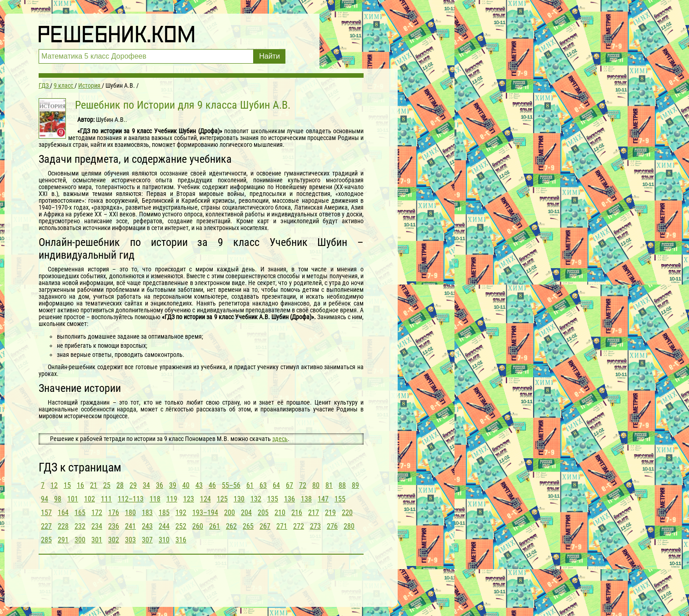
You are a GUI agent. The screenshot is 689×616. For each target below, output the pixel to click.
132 (256, 499)
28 (120, 485)
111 (106, 499)
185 (164, 513)
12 (54, 485)
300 (80, 540)
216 (297, 513)
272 (299, 526)
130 (239, 499)
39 (173, 485)
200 (230, 513)
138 (306, 499)
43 (199, 485)
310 (164, 540)
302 (114, 540)
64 (276, 485)
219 (330, 513)
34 (146, 485)
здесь (280, 439)
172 (97, 513)
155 (340, 499)
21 (94, 485)
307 (147, 540)
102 (90, 499)
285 (46, 540)
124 (205, 499)
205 (263, 513)
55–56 (231, 485)
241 (130, 526)
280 (349, 526)
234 (97, 526)
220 (347, 513)
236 (114, 526)
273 (315, 526)
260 (198, 526)
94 (45, 499)
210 (280, 513)
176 (114, 513)
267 (265, 526)
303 (130, 540)
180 (130, 513)
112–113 (131, 499)
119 (172, 499)
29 (133, 485)
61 (250, 485)
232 (80, 526)
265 (248, 526)
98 (58, 499)
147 (323, 499)
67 (290, 485)
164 (63, 513)
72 (303, 485)
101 (73, 499)
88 (342, 485)
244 (164, 526)
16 (80, 485)
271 (282, 526)
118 (155, 499)
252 (181, 526)
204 (246, 513)
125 (222, 499)
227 (46, 526)
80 (316, 485)
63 (263, 485)
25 (107, 485)
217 (314, 513)
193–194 (205, 513)
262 (231, 526)
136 (290, 499)
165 (80, 513)
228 (63, 526)
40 (186, 485)
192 (181, 513)
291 (63, 540)
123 (189, 499)
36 (160, 485)
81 (329, 485)
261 (215, 526)
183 (147, 513)
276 (332, 526)
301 (97, 540)
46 (212, 485)
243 (147, 526)
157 (46, 513)
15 (67, 485)
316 (181, 540)
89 (355, 485)
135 (273, 499)
